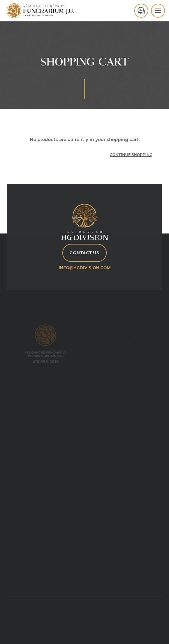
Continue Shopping (131, 155)
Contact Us (84, 253)
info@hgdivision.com (84, 268)
